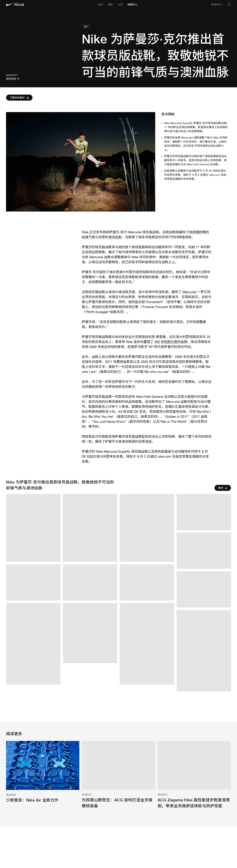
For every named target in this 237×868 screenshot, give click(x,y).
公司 (120, 4)
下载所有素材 (20, 98)
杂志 (101, 4)
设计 (86, 26)
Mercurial (189, 292)
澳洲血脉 (115, 237)
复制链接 (13, 79)
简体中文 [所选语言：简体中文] (218, 5)
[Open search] (229, 5)
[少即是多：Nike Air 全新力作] (43, 772)
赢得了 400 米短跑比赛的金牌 (165, 342)
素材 (223, 488)
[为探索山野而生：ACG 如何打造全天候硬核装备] (118, 775)
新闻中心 (133, 4)
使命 (110, 4)
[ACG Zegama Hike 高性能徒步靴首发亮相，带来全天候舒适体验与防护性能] (194, 775)
